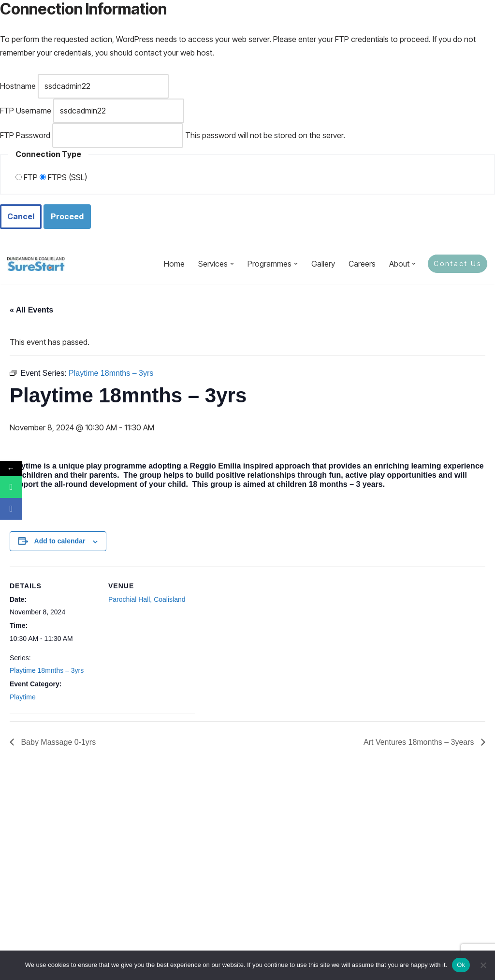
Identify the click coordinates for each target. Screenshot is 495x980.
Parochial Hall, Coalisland (147, 599)
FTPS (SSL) (63, 177)
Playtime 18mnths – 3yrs (47, 670)
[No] (483, 965)
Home (174, 264)
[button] (232, 264)
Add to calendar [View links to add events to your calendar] (60, 541)
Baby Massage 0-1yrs (57, 742)
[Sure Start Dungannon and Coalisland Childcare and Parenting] (36, 264)
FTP (27, 177)
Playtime (23, 697)
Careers (362, 264)
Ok (461, 965)
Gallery (323, 264)
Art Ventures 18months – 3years (420, 742)
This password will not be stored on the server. (173, 135)
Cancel (21, 216)
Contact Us (458, 263)
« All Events (31, 310)
